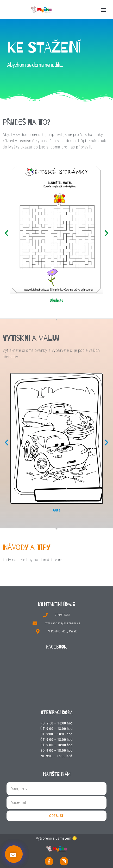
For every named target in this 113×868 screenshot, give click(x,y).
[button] (103, 9)
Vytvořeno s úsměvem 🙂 (57, 838)
